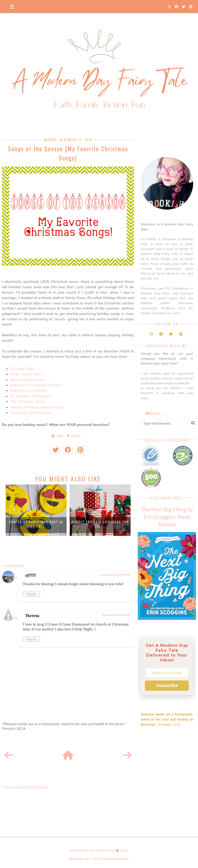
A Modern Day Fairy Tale (93, 851)
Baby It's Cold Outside (29, 390)
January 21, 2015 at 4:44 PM (116, 615)
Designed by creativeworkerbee (99, 859)
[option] (36, 510)
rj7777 (31, 575)
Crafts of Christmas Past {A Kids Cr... (36, 524)
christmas (76, 436)
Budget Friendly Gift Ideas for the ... (100, 524)
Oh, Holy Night (22, 369)
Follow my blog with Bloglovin (25, 787)
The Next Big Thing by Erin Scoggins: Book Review (167, 517)
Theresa (32, 616)
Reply (31, 594)
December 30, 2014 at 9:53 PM (115, 575)
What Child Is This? (26, 374)
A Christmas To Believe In (31, 396)
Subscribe (167, 685)
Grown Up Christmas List (31, 413)
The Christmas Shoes (28, 402)
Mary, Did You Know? (28, 380)
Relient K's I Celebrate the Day (35, 385)
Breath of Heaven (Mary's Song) (37, 407)
